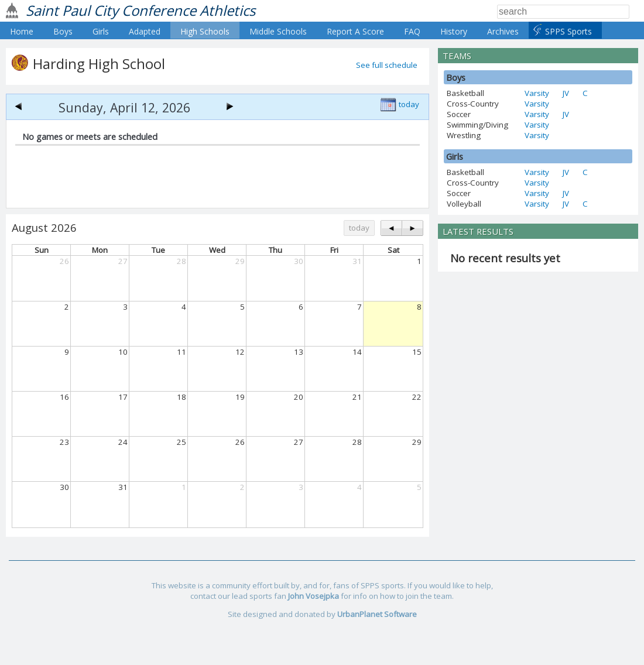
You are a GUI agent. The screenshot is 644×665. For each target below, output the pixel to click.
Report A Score (355, 31)
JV (566, 93)
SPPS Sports (568, 31)
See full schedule (387, 65)
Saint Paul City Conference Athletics (141, 10)
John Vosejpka (314, 596)
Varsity (537, 93)
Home (22, 31)
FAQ (412, 31)
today (409, 104)
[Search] (563, 12)
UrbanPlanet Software (377, 614)
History (454, 31)
